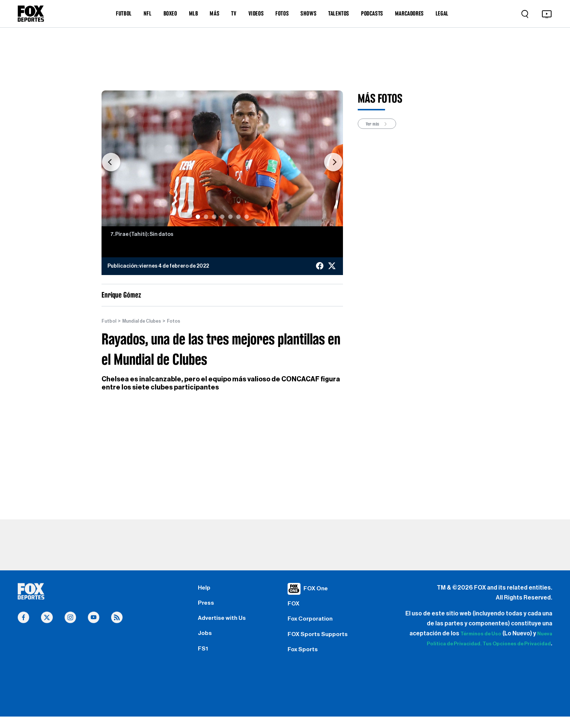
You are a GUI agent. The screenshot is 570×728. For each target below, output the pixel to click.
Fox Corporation (313, 624)
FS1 (204, 659)
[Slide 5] (230, 217)
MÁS (214, 13)
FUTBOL (124, 13)
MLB (194, 13)
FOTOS (282, 13)
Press (207, 606)
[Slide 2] (206, 217)
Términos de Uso (494, 634)
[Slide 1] (198, 217)
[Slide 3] (214, 217)
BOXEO (170, 13)
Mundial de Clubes (147, 321)
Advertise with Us (224, 624)
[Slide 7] (247, 217)
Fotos (183, 321)
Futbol (110, 321)
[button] (111, 162)
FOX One (317, 588)
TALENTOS (339, 13)
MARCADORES (409, 13)
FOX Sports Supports (321, 641)
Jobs (206, 641)
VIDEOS (256, 13)
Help (205, 588)
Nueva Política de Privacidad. (464, 644)
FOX (294, 606)
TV (234, 13)
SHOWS (308, 13)
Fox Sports (304, 659)
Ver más (380, 124)
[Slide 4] (222, 217)
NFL (148, 13)
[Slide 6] (238, 217)
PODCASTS (372, 13)
